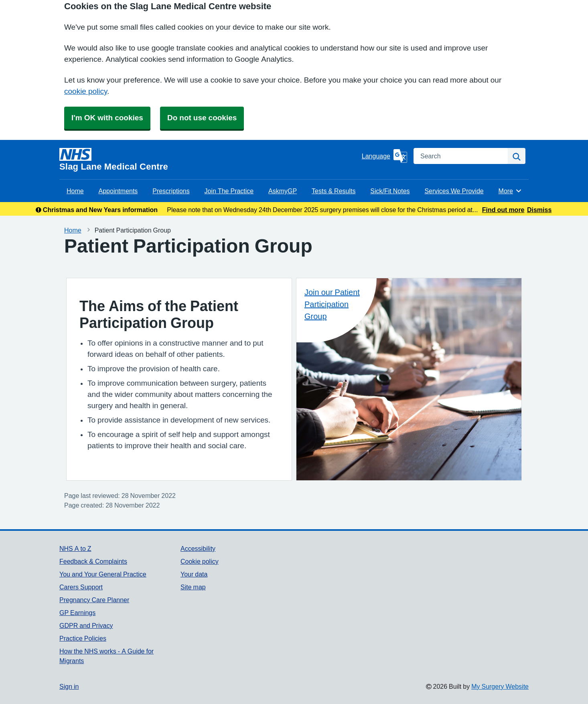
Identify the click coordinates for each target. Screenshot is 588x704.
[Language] (384, 156)
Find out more (503, 210)
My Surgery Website (500, 686)
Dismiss (539, 210)
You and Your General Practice (103, 574)
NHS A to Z (75, 548)
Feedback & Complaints (93, 561)
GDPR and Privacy (86, 625)
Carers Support (81, 587)
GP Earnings (77, 613)
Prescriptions (171, 191)
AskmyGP (283, 191)
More (510, 191)
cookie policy (86, 91)
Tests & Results (334, 191)
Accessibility (198, 548)
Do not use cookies (202, 118)
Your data (194, 574)
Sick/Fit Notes (390, 191)
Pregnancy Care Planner (94, 600)
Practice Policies (83, 638)
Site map (193, 587)
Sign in (69, 686)
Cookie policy (200, 561)
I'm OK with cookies (107, 118)
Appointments (118, 191)
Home (75, 191)
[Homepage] (209, 160)
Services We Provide (454, 191)
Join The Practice (229, 191)
